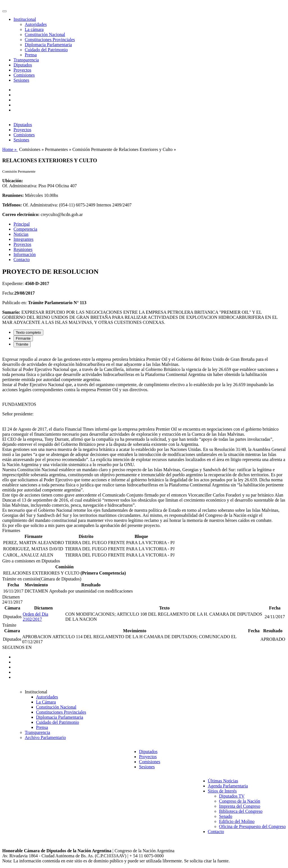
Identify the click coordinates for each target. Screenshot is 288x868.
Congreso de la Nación (240, 801)
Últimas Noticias (223, 781)
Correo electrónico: (21, 214)
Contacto (22, 260)
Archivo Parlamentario (45, 737)
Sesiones (21, 80)
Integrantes (23, 239)
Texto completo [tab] (28, 332)
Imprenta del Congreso (240, 806)
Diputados (23, 65)
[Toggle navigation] (4, 11)
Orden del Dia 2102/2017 (36, 617)
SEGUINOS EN (17, 647)
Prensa (31, 55)
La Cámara (46, 702)
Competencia (25, 229)
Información (25, 254)
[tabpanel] (144, 440)
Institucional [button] (25, 19)
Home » (10, 149)
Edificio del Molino (237, 821)
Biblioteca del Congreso (241, 811)
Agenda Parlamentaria (228, 786)
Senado (226, 816)
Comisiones (24, 75)
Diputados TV (232, 796)
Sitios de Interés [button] (222, 791)
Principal (22, 224)
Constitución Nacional (45, 35)
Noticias (21, 234)
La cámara (34, 29)
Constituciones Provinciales (50, 40)
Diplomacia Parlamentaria (48, 45)
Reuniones (23, 249)
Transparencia (26, 60)
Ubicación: (13, 181)
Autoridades (36, 24)
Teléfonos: (12, 205)
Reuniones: (13, 195)
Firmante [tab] (23, 338)
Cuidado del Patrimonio (46, 50)
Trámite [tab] (22, 344)
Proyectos (22, 70)
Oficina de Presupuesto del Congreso (252, 826)
